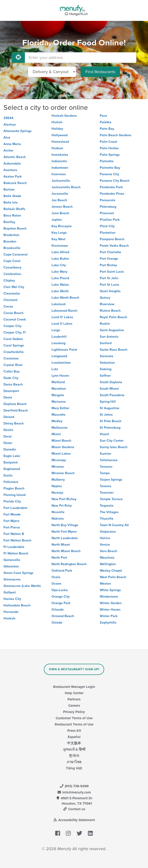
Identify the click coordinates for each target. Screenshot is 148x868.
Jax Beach (59, 200)
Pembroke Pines (112, 194)
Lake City (59, 265)
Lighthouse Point (64, 350)
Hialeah (9, 618)
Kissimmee (60, 246)
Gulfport (10, 592)
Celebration (12, 274)
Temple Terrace (111, 499)
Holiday (57, 129)
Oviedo (57, 623)
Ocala (56, 577)
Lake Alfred (60, 252)
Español (74, 737)
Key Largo (59, 233)
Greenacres (12, 579)
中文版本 (74, 743)
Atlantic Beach (15, 157)
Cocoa (8, 306)
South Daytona (111, 382)
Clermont (10, 300)
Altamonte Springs (18, 131)
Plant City (107, 226)
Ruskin (105, 324)
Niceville (58, 512)
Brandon (10, 241)
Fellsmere (11, 482)
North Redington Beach (69, 564)
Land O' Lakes (62, 317)
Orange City (61, 597)
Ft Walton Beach (16, 553)
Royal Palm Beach (113, 317)
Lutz (55, 369)
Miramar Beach (63, 473)
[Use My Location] (18, 58)
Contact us (74, 809)
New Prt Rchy (62, 506)
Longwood (59, 356)
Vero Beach (108, 551)
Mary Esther (60, 408)
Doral (8, 436)
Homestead (60, 142)
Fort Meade (12, 514)
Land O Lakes (62, 324)
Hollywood (60, 135)
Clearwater (12, 293)
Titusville (107, 519)
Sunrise (105, 454)
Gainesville (12, 560)
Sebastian (107, 363)
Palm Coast (108, 142)
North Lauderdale (65, 538)
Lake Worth (60, 291)
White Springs (110, 590)
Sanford (106, 343)
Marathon (59, 389)
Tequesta (107, 506)
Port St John (109, 278)
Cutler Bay (11, 371)
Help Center (74, 693)
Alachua (10, 125)
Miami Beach (61, 441)
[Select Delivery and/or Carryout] (52, 72)
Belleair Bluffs (14, 209)
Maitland (58, 382)
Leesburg (58, 343)
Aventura (10, 170)
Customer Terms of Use (74, 718)
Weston (105, 584)
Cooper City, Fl (15, 332)
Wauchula (107, 558)
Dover (8, 443)
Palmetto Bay (110, 168)
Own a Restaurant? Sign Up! (74, 669)
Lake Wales (60, 285)
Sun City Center (112, 441)
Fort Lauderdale (15, 508)
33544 (8, 118)
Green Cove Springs (18, 573)
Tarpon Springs (111, 480)
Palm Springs (110, 155)
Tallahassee (109, 460)
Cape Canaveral (16, 254)
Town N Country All (114, 525)
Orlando (58, 610)
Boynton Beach (15, 228)
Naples (57, 486)
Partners (74, 699)
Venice (105, 545)
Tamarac (106, 467)
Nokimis (58, 519)
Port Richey (108, 265)
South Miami (109, 389)
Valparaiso (108, 532)
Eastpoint (11, 462)
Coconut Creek (15, 319)
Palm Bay (107, 129)
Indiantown (60, 168)
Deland (9, 417)
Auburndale (12, 164)
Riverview (107, 304)
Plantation (108, 233)
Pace (103, 116)
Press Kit (74, 731)
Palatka (106, 122)
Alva (7, 138)
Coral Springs (14, 345)
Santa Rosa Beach (114, 350)
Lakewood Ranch (64, 311)
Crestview (11, 358)
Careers (74, 706)
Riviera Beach (110, 311)
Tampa (105, 473)
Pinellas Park (110, 220)
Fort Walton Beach (17, 540)
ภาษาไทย (74, 762)
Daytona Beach (15, 404)
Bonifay (9, 222)
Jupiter (57, 220)
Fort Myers (11, 521)
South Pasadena (112, 395)
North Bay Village (65, 525)
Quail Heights (110, 291)
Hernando (11, 612)
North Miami (61, 545)
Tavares (106, 486)
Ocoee (56, 584)
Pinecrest (107, 213)
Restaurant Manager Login (74, 687)
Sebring (106, 369)
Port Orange (109, 259)
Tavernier (107, 493)
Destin (8, 430)
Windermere (109, 597)
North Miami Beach (66, 551)
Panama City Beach (115, 181)
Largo (56, 330)
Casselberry (12, 267)
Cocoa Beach (13, 313)
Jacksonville (61, 181)
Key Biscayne (62, 226)
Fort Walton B (14, 534)
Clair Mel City (14, 287)
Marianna (59, 402)
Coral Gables (13, 339)
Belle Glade (12, 196)
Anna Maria (12, 144)
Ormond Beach (63, 616)
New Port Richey (64, 499)
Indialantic (59, 161)
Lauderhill (59, 337)
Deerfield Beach (16, 410)
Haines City (12, 599)
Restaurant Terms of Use (74, 724)
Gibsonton (11, 566)
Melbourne (60, 428)
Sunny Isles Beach (114, 447)
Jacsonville (60, 194)
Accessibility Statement (74, 820)
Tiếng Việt (74, 768)
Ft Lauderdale (14, 547)
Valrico (105, 538)
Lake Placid (60, 278)
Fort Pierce (12, 527)
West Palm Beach (113, 577)
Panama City (109, 174)
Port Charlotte (110, 252)
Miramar (58, 467)
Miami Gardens (63, 447)
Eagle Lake (12, 456)
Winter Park (109, 616)
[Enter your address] (81, 58)
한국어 (74, 756)
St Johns (106, 415)
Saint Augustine (112, 330)
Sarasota (106, 356)
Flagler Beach (14, 488)
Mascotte (58, 415)
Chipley (9, 280)
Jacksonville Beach (66, 187)
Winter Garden (111, 603)
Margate (58, 395)
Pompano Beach (112, 239)
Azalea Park (13, 177)
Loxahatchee (61, 363)
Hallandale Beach (17, 605)
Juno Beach (60, 213)
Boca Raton (12, 215)
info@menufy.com (74, 792)
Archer (8, 151)
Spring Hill (108, 402)
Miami (56, 434)
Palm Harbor (109, 148)
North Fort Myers (64, 532)
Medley (57, 421)
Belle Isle (11, 202)
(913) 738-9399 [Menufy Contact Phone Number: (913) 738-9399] (74, 786)
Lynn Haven (60, 376)
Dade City (11, 378)
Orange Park (61, 603)
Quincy (105, 298)
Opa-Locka (60, 590)
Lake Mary (59, 272)
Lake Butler (60, 259)
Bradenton (11, 235)
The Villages (109, 512)
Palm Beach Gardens (116, 135)
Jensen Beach (62, 207)
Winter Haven (110, 610)
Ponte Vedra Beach (114, 246)
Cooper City (12, 326)
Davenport (11, 391)
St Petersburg (110, 428)
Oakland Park (62, 571)
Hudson (57, 148)
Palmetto (107, 161)
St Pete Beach (111, 421)
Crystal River (13, 365)
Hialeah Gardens (64, 116)
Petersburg (108, 207)
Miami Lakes (61, 454)
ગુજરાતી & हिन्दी (74, 749)
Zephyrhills (108, 623)
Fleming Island (14, 495)
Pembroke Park (111, 187)
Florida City (12, 501)
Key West (58, 239)
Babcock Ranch (15, 183)
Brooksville (12, 248)
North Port (59, 558)
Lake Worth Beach (65, 298)
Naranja (57, 493)
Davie (8, 397)
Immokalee (60, 155)
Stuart (104, 434)
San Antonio (109, 337)
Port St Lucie (109, 285)
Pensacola (108, 200)
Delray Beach (14, 423)
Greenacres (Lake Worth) (22, 586)
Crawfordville (14, 352)
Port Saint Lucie (112, 272)
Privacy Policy (74, 712)
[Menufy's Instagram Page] (68, 834)
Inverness (59, 174)
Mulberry (58, 480)
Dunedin (10, 449)
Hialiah (57, 122)
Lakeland (58, 304)
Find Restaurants (100, 72)
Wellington (108, 564)
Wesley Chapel (111, 571)
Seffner (105, 376)
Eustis (8, 475)
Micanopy (59, 460)
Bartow (9, 189)
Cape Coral (12, 261)
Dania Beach (13, 384)
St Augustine (109, 408)
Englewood (12, 469)
